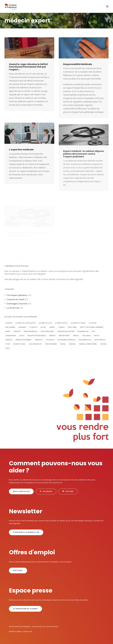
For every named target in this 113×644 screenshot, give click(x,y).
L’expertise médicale (21, 159)
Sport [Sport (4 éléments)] (8, 344)
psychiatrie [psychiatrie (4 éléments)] (50, 340)
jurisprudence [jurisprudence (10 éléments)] (11, 336)
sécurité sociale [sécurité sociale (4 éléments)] (19, 344)
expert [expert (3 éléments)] (8, 331)
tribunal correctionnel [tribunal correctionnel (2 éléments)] (88, 344)
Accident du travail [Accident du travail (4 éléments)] (78, 323)
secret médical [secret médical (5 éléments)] (100, 340)
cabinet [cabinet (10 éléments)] (52, 327)
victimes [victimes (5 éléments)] (103, 344)
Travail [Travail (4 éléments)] (63, 344)
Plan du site (28, 631)
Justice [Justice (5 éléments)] (22, 336)
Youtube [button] (68, 491)
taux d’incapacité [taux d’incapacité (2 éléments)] (35, 344)
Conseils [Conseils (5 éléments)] (61, 327)
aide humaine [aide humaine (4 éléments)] (10, 327)
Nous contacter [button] (21, 491)
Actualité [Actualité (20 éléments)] (93, 323)
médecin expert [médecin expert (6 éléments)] (64, 336)
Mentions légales (15, 631)
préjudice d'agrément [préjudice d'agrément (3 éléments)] (24, 340)
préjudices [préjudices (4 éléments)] (39, 340)
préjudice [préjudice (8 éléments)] (9, 340)
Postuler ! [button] (18, 570)
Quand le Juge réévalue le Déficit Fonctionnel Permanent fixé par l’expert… (28, 67)
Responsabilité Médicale (78, 64)
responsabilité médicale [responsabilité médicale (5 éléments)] (67, 340)
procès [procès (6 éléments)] (97, 336)
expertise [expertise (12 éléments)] (17, 331)
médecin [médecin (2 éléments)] (52, 336)
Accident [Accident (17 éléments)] (9, 323)
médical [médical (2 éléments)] (76, 336)
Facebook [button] (46, 491)
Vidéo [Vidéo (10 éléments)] (8, 348)
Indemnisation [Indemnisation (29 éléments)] (83, 331)
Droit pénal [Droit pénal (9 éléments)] (72, 327)
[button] (107, 6)
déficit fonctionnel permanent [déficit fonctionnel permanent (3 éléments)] (92, 327)
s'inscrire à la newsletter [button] (26, 532)
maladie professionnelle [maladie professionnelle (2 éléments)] (37, 336)
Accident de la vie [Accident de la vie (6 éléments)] (45, 323)
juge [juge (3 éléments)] (93, 331)
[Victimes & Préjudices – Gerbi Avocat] (11, 6)
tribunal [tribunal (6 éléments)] (72, 344)
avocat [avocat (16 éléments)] (43, 327)
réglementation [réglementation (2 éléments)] (85, 340)
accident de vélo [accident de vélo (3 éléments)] (61, 323)
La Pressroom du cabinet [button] (25, 609)
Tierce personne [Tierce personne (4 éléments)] (51, 344)
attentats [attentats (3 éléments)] (33, 327)
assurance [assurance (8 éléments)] (22, 327)
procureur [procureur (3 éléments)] (86, 336)
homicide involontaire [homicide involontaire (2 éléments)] (66, 331)
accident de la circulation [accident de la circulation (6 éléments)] (25, 323)
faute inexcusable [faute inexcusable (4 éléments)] (47, 331)
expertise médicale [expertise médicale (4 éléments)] (31, 331)
